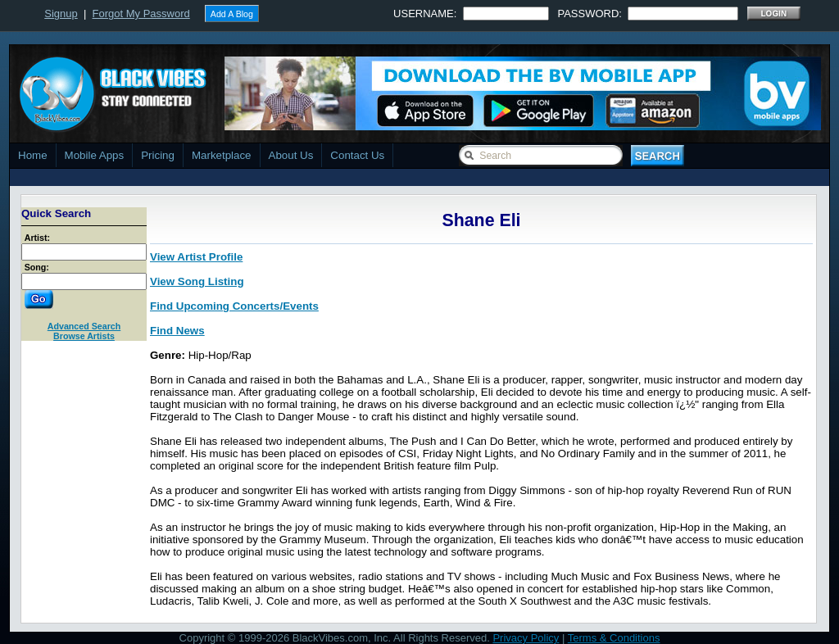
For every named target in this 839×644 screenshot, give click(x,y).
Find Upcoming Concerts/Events (234, 306)
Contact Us (357, 155)
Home (33, 155)
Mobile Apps (95, 155)
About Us (291, 155)
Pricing (158, 155)
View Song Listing (197, 281)
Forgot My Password (141, 14)
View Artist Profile (196, 257)
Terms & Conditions (614, 638)
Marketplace (222, 155)
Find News (177, 331)
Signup (61, 14)
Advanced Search (84, 326)
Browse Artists (84, 336)
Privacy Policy (526, 638)
